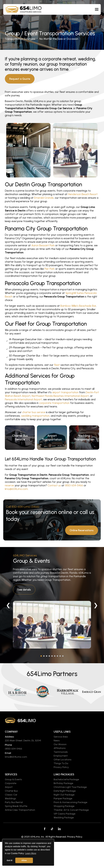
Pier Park (50, 269)
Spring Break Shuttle (16, 806)
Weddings (10, 798)
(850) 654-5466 (74, 485)
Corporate (11, 783)
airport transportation (65, 392)
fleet (57, 365)
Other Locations (62, 760)
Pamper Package (63, 798)
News (57, 741)
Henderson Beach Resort (83, 194)
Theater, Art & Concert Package (71, 810)
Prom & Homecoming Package (70, 802)
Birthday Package (63, 783)
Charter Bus (11, 791)
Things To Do (61, 763)
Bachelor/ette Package (66, 779)
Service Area (61, 737)
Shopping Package (64, 806)
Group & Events (31, 561)
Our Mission (60, 744)
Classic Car (11, 795)
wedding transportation (35, 416)
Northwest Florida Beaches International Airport (60, 396)
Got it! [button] (10, 860)
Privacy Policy (61, 767)
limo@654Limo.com (16, 489)
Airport (9, 787)
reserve (9, 485)
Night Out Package (64, 795)
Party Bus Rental (14, 802)
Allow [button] (24, 860)
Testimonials (61, 752)
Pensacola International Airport (23, 399)
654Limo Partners (52, 674)
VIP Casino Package (64, 814)
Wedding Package (64, 818)
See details (24, 590)
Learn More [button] (31, 853)
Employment (61, 756)
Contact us (54, 485)
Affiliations (60, 748)
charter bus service (34, 412)
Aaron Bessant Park (43, 245)
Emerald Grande (44, 198)
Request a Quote (20, 79)
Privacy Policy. (75, 837)
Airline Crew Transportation (20, 810)
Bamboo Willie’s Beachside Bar (78, 306)
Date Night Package (65, 791)
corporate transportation (54, 403)
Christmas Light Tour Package (70, 787)
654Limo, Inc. (38, 837)
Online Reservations (82, 530)
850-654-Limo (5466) (25, 507)
